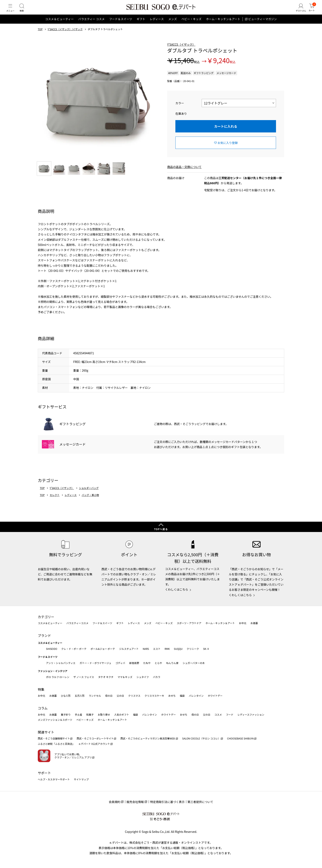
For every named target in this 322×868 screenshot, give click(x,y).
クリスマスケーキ (154, 696)
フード (230, 714)
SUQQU (178, 649)
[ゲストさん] (298, 11)
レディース (157, 25)
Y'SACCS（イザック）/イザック (65, 36)
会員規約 (114, 802)
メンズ (173, 25)
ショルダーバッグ (89, 494)
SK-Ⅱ (206, 649)
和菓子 (90, 714)
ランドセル (95, 696)
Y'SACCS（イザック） (181, 51)
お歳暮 (254, 623)
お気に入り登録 (228, 149)
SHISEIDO (52, 649)
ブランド (44, 635)
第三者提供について (200, 802)
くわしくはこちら (177, 589)
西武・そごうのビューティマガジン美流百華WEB (148, 738)
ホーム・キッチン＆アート (223, 25)
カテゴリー (46, 617)
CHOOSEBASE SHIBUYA (240, 738)
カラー (180, 109)
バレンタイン (196, 696)
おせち (172, 696)
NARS (146, 649)
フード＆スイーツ (121, 25)
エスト (157, 649)
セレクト (55, 501)
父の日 (120, 696)
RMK (167, 649)
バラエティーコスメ (77, 623)
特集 (41, 689)
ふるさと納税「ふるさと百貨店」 (56, 744)
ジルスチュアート (129, 649)
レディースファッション (251, 714)
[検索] (25, 11)
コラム (43, 708)
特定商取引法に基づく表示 (167, 802)
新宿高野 (134, 663)
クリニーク (193, 649)
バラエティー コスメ (91, 25)
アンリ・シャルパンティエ (61, 663)
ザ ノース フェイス (84, 677)
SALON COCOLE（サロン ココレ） (201, 738)
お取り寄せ (104, 714)
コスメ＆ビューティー (59, 25)
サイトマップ (81, 779)
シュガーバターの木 (194, 663)
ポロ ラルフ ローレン (58, 677)
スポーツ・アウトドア (189, 623)
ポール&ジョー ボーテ (103, 649)
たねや (147, 663)
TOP (40, 36)
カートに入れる (226, 133)
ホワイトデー (215, 696)
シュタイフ (143, 677)
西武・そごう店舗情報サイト (54, 738)
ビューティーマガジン (263, 25)
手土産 (78, 714)
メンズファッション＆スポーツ (55, 720)
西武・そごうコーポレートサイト (95, 738)
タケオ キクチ (106, 677)
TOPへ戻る (161, 529)
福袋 (182, 696)
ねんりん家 (172, 663)
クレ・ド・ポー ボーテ (74, 649)
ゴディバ (120, 663)
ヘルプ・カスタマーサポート (54, 779)
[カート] (311, 11)
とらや (158, 663)
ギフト (141, 25)
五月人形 (80, 696)
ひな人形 (66, 696)
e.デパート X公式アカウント (94, 744)
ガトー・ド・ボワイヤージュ (95, 663)
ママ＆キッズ (125, 677)
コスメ (218, 714)
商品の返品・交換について (184, 173)
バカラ (157, 677)
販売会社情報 (135, 802)
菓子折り (66, 714)
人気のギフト (122, 714)
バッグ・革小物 (90, 501)
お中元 (243, 623)
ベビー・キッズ (191, 25)
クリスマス (134, 696)
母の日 (109, 696)
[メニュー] (11, 11)
